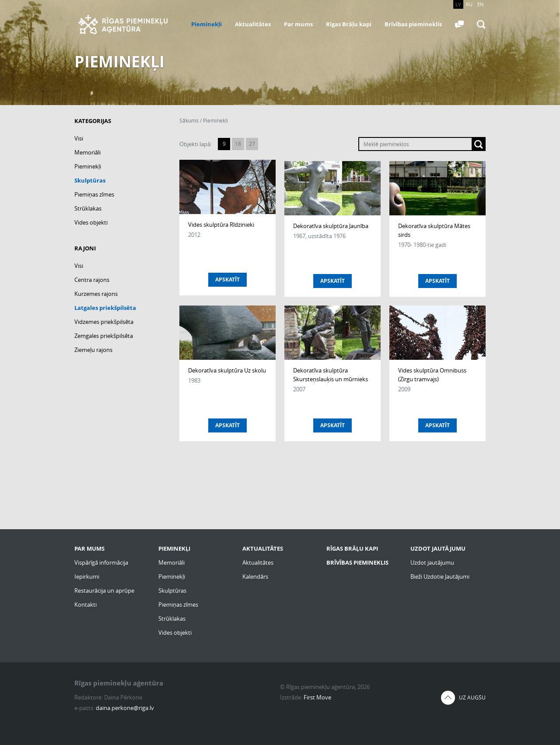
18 (238, 144)
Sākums (189, 121)
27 (252, 144)
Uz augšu (472, 698)
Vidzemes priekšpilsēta (104, 322)
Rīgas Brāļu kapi (349, 24)
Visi (79, 138)
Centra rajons (92, 280)
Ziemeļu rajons (93, 350)
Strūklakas (88, 208)
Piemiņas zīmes (94, 194)
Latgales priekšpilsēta (105, 308)
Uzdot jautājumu (432, 562)
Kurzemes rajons (96, 294)
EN (480, 4)
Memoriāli (87, 152)
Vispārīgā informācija (101, 562)
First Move (317, 697)
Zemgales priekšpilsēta (104, 336)
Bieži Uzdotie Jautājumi (440, 576)
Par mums (298, 24)
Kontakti (86, 604)
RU (469, 4)
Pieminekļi (206, 24)
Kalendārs (255, 576)
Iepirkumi (87, 576)
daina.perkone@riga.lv (125, 708)
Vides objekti (91, 222)
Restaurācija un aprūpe (104, 590)
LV (458, 4)
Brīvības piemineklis (413, 24)
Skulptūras (90, 180)
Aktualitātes (253, 24)
